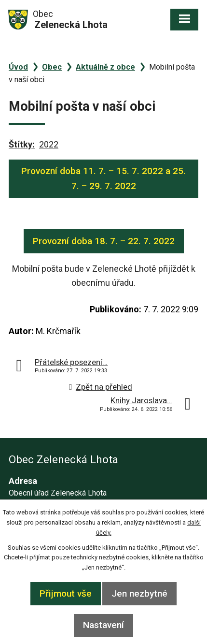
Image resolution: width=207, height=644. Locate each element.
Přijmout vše (66, 593)
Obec (52, 67)
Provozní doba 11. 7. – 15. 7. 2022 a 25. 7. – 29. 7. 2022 (103, 178)
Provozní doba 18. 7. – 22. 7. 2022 (104, 241)
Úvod (18, 67)
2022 (49, 144)
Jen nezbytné (139, 593)
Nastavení (103, 625)
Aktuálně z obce (105, 67)
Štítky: (22, 144)
